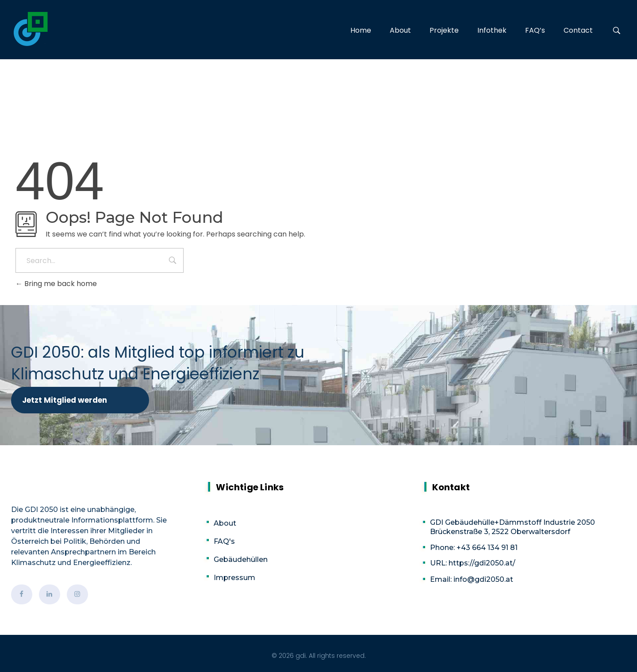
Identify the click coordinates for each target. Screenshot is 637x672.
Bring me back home (56, 284)
